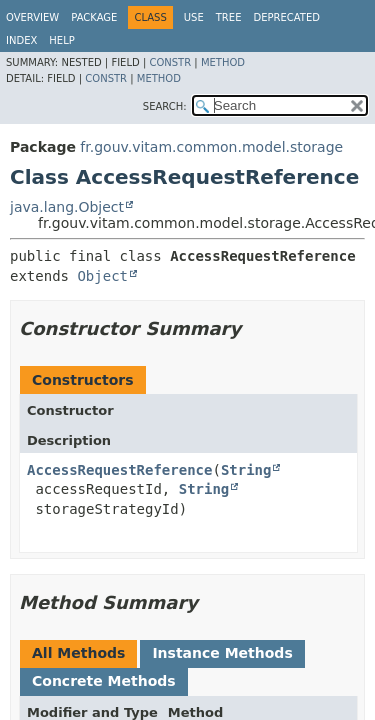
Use (194, 17)
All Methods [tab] (78, 653)
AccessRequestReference (119, 470)
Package (94, 17)
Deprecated (286, 17)
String (246, 470)
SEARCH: (165, 106)
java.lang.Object (67, 207)
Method (223, 62)
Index (21, 40)
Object (102, 276)
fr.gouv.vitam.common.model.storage (211, 147)
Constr (170, 62)
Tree (229, 17)
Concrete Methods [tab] (104, 681)
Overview (32, 17)
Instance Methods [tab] (222, 653)
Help (61, 40)
